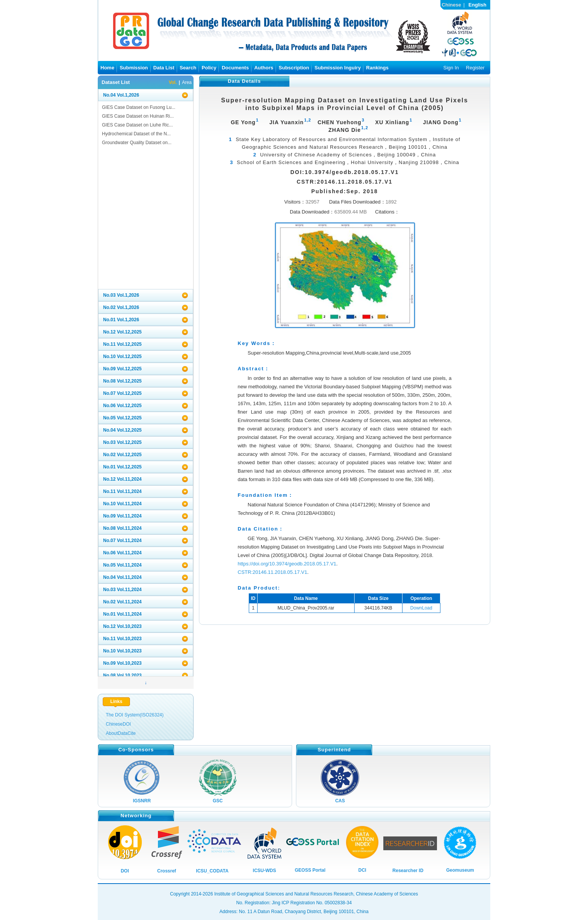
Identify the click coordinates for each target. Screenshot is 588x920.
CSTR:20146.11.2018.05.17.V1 (272, 572)
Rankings (377, 68)
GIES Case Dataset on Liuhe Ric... (137, 125)
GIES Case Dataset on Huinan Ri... (138, 116)
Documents (235, 68)
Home (107, 68)
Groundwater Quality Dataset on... (137, 143)
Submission (134, 68)
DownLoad (421, 608)
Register (475, 68)
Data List (164, 68)
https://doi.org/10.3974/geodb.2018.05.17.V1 (287, 564)
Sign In (451, 68)
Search (188, 68)
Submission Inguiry (338, 68)
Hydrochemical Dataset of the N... (136, 134)
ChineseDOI (118, 724)
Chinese (451, 5)
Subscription (294, 68)
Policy (209, 68)
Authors (264, 68)
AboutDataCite (121, 733)
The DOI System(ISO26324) (135, 715)
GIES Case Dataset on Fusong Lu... (139, 107)
